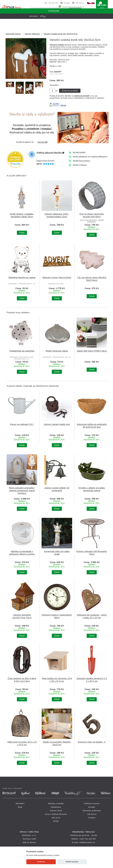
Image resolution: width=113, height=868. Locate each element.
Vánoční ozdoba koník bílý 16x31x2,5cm (61, 34)
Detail (22, 233)
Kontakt (67, 3)
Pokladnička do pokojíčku (22, 351)
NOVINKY (20, 803)
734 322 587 (53, 3)
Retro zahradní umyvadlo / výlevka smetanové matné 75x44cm (22, 491)
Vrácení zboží (56, 811)
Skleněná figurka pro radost (22, 277)
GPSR (56, 821)
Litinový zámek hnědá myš (57, 424)
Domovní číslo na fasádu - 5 (92, 742)
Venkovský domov (13, 34)
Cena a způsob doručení (56, 814)
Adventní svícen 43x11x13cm (57, 277)
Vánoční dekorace (32, 34)
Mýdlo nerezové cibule (57, 351)
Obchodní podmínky (92, 811)
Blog (20, 807)
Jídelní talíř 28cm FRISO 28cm (92, 351)
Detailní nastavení (72, 862)
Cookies (92, 818)
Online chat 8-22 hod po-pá (73, 7)
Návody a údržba (56, 803)
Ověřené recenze (92, 803)
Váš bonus (80, 3)
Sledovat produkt (70, 91)
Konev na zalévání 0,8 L (22, 424)
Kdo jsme (56, 818)
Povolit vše (41, 862)
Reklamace (56, 807)
